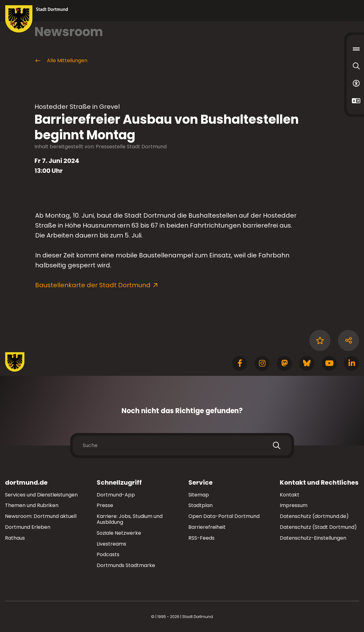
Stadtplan (200, 505)
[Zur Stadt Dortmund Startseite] (37, 19)
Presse (105, 505)
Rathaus (15, 538)
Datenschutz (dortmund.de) (314, 516)
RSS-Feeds (201, 538)
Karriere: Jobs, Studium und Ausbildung (130, 519)
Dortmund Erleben (28, 527)
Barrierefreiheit (207, 527)
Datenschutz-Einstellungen (313, 538)
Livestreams (111, 544)
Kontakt (290, 495)
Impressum (294, 505)
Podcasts (108, 554)
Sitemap (199, 495)
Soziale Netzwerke (119, 533)
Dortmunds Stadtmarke (126, 565)
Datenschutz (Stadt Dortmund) (318, 527)
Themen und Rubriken (32, 505)
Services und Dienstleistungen (41, 495)
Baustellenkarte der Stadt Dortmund (93, 285)
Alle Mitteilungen (61, 61)
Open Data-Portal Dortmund (224, 516)
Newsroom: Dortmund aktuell (41, 516)
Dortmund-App (116, 495)
